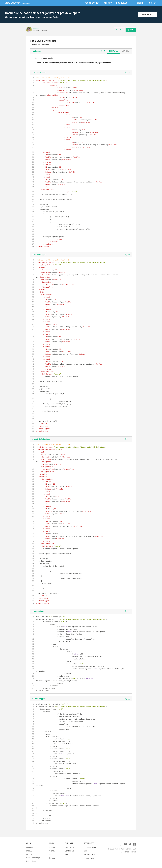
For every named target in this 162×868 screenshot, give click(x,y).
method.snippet (39, 699)
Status (68, 854)
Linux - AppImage (33, 858)
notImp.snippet (38, 611)
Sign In (141, 3)
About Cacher (92, 3)
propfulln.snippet (39, 72)
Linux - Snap (31, 861)
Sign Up (152, 3)
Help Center (70, 847)
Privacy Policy (89, 858)
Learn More (148, 15)
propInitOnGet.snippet (41, 439)
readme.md (37, 51)
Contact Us (69, 851)
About (52, 854)
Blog (86, 851)
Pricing (52, 858)
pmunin (36, 28)
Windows (30, 854)
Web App (108, 3)
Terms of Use (89, 854)
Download (122, 3)
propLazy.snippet (39, 255)
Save (131, 30)
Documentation (90, 847)
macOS (29, 851)
